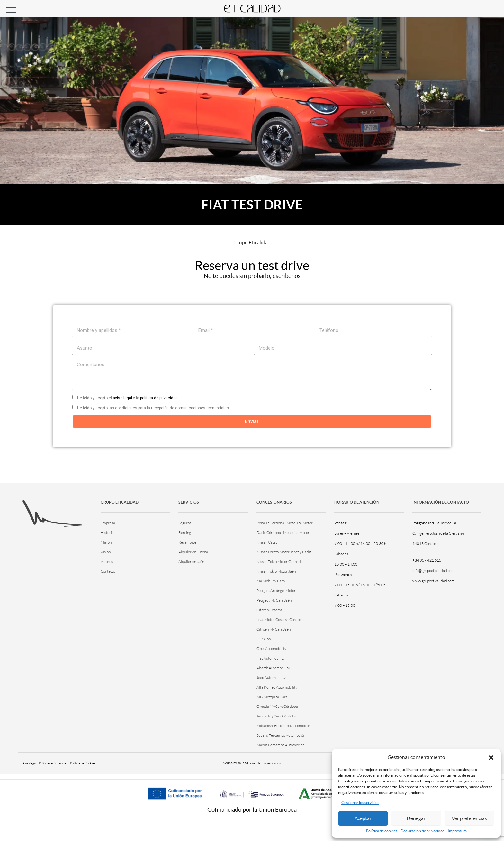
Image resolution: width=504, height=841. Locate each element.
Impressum (457, 831)
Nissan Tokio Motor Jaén (276, 571)
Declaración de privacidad (423, 831)
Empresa (108, 523)
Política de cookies (382, 831)
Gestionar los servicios (360, 803)
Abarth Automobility (273, 668)
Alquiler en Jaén (191, 562)
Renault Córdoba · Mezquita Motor (285, 523)
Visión (106, 552)
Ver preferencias (469, 818)
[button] (491, 757)
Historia (107, 533)
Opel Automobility (271, 648)
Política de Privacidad (53, 763)
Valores (107, 562)
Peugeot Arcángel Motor (276, 591)
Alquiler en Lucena (193, 552)
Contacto (108, 571)
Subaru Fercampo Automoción (281, 735)
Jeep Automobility (271, 677)
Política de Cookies (83, 763)
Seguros (185, 523)
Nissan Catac (267, 542)
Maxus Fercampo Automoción (280, 745)
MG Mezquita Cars (272, 697)
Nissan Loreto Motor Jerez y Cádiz (284, 552)
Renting (185, 533)
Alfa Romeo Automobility (277, 687)
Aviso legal (29, 763)
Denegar (416, 818)
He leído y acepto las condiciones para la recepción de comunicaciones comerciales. (153, 408)
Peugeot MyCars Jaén (274, 600)
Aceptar (363, 818)
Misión (106, 542)
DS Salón (264, 639)
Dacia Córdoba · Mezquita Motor (283, 533)
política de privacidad (159, 398)
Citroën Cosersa (270, 610)
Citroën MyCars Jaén (274, 629)
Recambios (187, 542)
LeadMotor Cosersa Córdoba (280, 619)
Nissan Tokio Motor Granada (280, 562)
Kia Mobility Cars (271, 581)
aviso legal (122, 398)
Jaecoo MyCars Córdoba (276, 716)
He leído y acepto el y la (127, 398)
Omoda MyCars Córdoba (277, 706)
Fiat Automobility (271, 658)
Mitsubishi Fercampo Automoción (283, 726)
